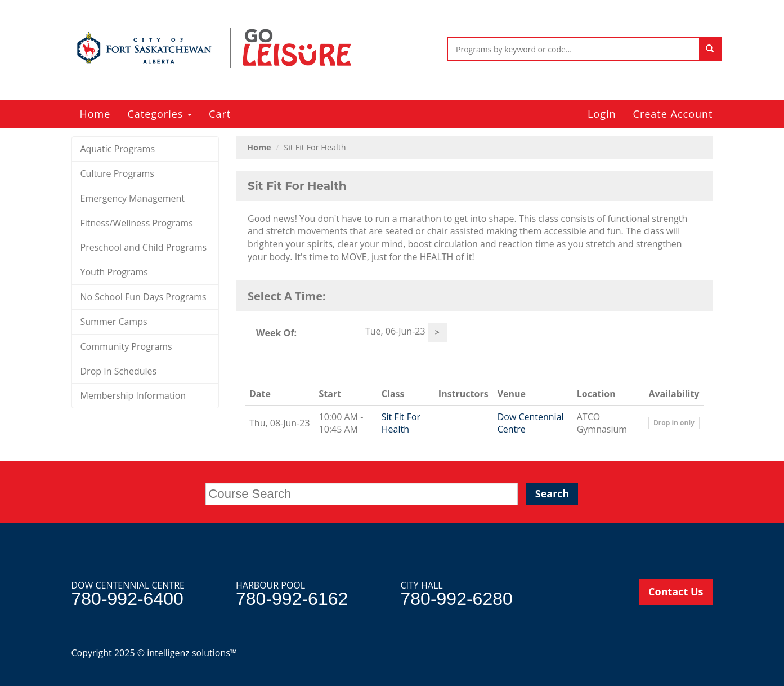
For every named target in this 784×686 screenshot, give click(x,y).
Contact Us (676, 591)
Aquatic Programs (118, 149)
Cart (220, 114)
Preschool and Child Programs (144, 247)
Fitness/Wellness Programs (137, 223)
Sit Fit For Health (401, 423)
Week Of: (276, 333)
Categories (160, 114)
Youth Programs (114, 272)
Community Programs (126, 346)
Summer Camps (114, 322)
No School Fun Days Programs (144, 297)
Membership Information (133, 395)
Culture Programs (117, 173)
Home (95, 114)
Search (552, 493)
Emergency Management (133, 198)
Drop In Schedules (119, 371)
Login (602, 114)
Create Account (673, 114)
